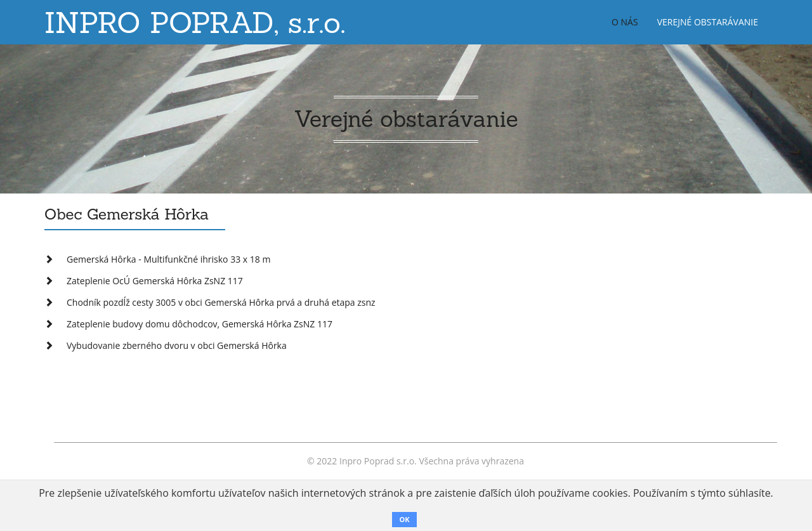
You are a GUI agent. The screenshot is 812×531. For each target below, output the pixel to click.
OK (404, 519)
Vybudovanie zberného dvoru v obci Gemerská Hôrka (177, 345)
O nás (625, 22)
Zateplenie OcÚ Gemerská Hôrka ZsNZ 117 (155, 281)
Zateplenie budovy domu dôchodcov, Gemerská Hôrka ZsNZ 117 (200, 324)
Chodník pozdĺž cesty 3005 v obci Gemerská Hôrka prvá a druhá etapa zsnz (221, 302)
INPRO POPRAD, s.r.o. (195, 22)
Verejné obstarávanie (708, 22)
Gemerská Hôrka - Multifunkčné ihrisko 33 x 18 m (168, 259)
